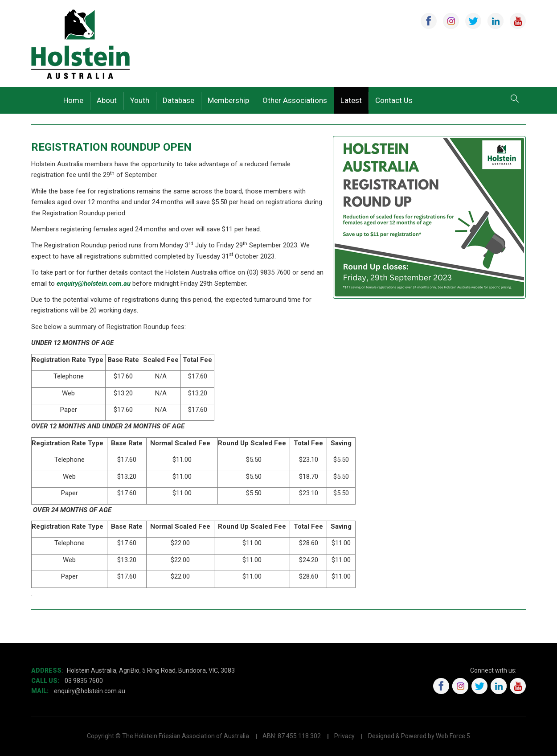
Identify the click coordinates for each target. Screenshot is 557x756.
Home (73, 100)
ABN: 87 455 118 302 (292, 736)
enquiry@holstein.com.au (94, 283)
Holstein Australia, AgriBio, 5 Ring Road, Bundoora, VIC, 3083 (151, 670)
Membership (228, 100)
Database (178, 100)
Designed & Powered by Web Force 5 (419, 736)
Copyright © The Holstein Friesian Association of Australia (168, 736)
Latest (351, 100)
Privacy (344, 736)
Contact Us (394, 100)
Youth (140, 100)
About (107, 100)
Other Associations (295, 100)
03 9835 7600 (84, 681)
